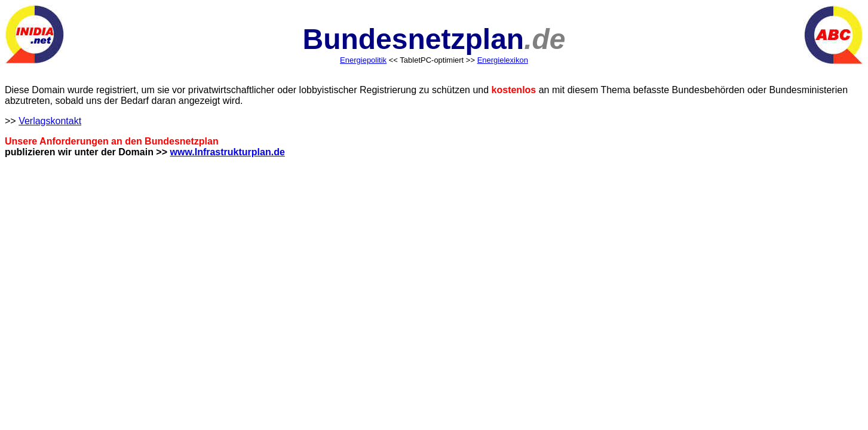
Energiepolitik (363, 60)
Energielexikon (503, 60)
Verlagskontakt (50, 121)
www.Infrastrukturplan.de (228, 152)
